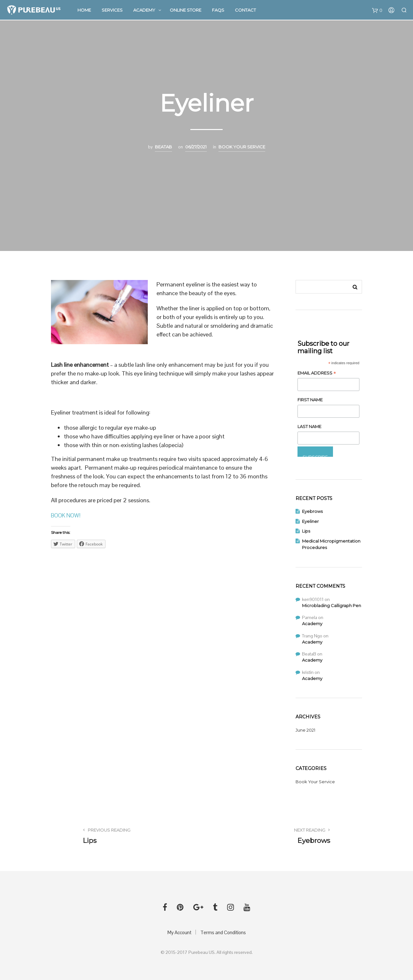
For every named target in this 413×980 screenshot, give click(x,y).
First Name (310, 400)
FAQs (218, 10)
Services (112, 10)
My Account (179, 932)
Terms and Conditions (223, 932)
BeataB (163, 147)
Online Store (186, 10)
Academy (144, 10)
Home (84, 10)
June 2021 (305, 730)
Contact (245, 10)
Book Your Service (242, 147)
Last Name (309, 426)
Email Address (317, 374)
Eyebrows (312, 511)
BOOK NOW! (67, 515)
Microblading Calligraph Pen (332, 605)
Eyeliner (310, 521)
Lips (306, 531)
